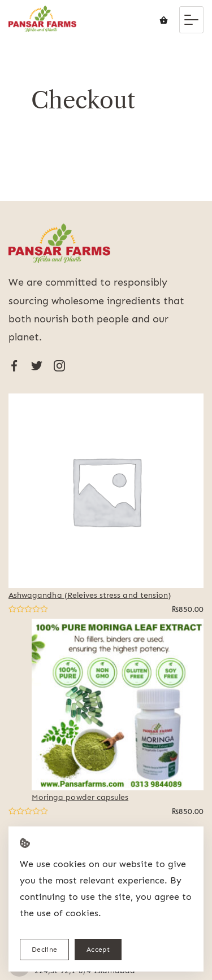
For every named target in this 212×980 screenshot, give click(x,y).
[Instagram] (59, 366)
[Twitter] (37, 366)
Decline (44, 949)
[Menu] (191, 20)
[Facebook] (14, 366)
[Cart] (164, 20)
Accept (98, 949)
